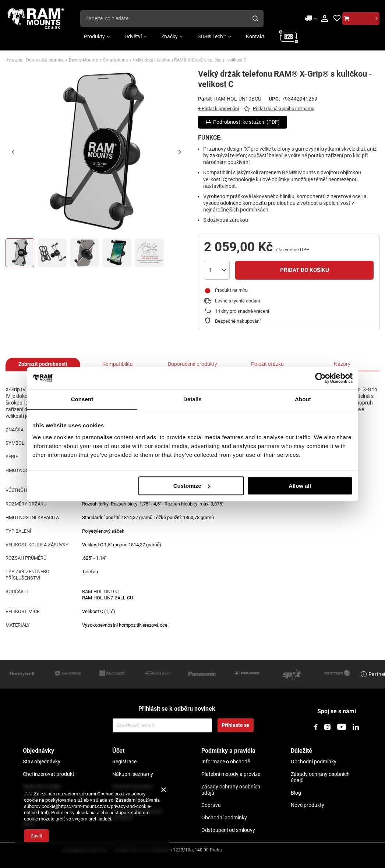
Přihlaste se (236, 725)
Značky (169, 36)
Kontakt (255, 36)
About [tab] (303, 399)
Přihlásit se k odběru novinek (177, 709)
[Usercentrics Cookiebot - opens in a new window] (320, 378)
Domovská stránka (45, 60)
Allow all (300, 486)
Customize (192, 486)
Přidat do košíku (305, 270)
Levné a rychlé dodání (237, 301)
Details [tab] (192, 399)
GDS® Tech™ (212, 36)
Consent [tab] (82, 399)
